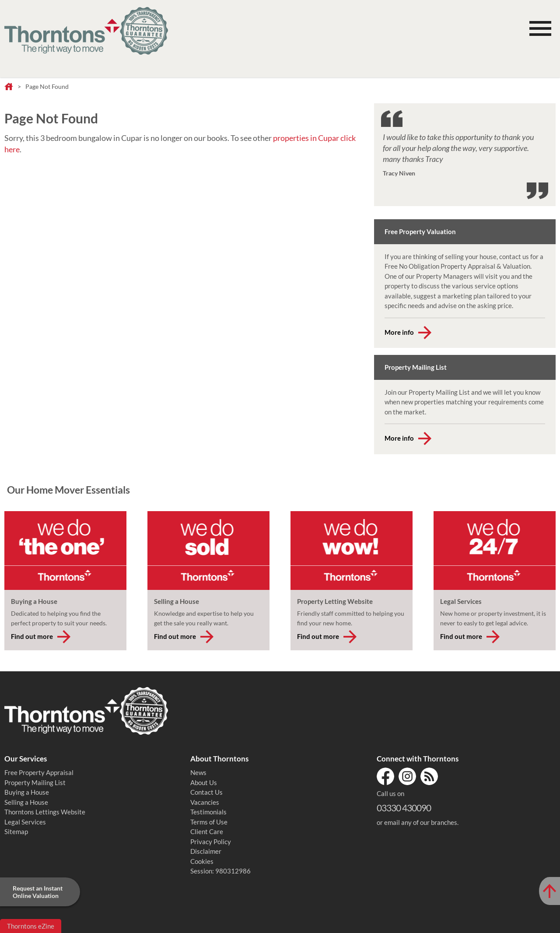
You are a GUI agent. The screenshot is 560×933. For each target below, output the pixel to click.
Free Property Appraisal (39, 772)
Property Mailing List (35, 782)
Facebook (385, 776)
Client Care (207, 831)
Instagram (407, 776)
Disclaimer (206, 851)
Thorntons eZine (31, 926)
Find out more (32, 636)
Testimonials (208, 812)
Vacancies (205, 802)
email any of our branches (421, 822)
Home (9, 87)
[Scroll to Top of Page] (549, 891)
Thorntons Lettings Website (45, 812)
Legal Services (25, 822)
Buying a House (27, 792)
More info (399, 332)
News (198, 772)
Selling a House (26, 802)
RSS (429, 776)
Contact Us (206, 792)
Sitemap (16, 831)
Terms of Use (209, 822)
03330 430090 (404, 808)
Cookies (202, 861)
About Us (204, 782)
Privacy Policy (211, 842)
